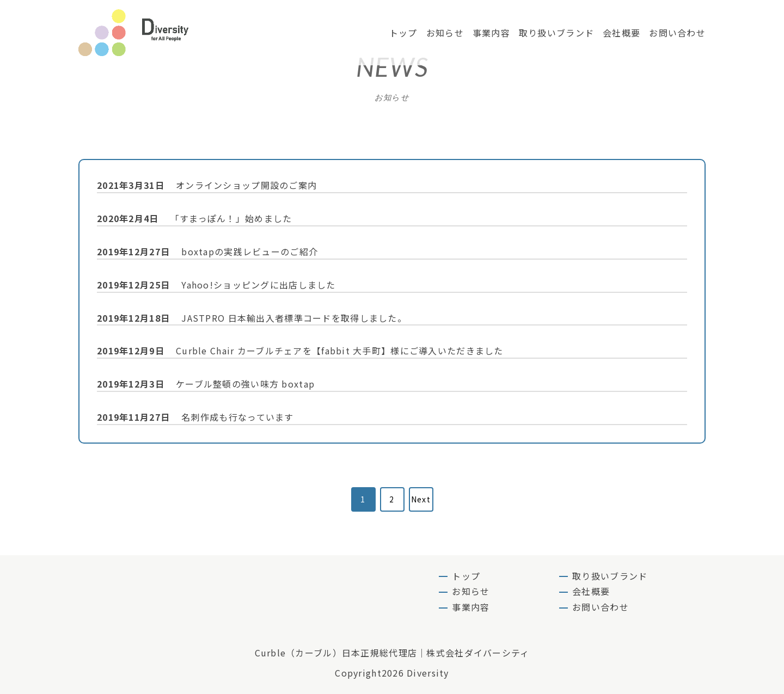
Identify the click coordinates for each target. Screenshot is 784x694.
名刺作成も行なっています (195, 417)
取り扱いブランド (556, 33)
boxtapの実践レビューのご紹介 (207, 251)
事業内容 (491, 33)
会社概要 (621, 33)
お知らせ (445, 33)
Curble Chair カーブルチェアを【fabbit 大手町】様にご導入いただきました (300, 351)
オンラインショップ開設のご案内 (207, 185)
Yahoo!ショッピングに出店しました (216, 285)
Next (421, 499)
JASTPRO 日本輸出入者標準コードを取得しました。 (252, 318)
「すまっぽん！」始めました (194, 218)
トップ (403, 33)
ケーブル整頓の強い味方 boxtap (206, 384)
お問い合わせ (677, 33)
